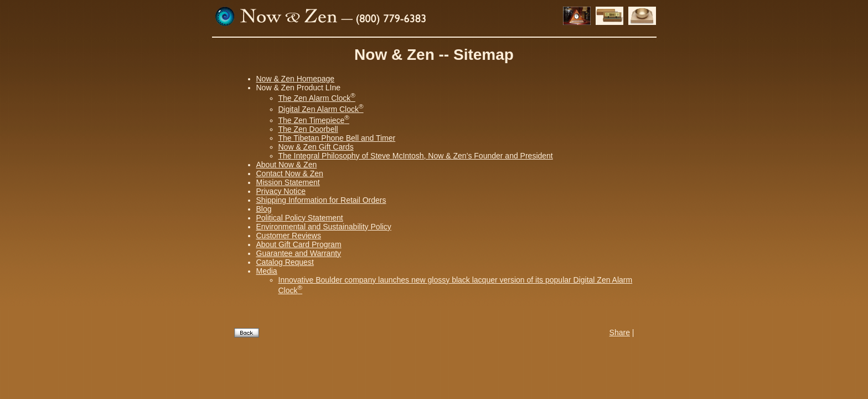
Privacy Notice (281, 191)
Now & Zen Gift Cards (316, 147)
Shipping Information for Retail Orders (321, 200)
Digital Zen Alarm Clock (321, 109)
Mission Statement (288, 182)
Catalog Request (285, 262)
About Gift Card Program (299, 244)
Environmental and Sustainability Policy (324, 227)
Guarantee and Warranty (299, 253)
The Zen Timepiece (314, 120)
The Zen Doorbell (308, 129)
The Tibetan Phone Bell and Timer (337, 138)
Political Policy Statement (300, 218)
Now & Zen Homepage (296, 79)
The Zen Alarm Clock (317, 98)
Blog (264, 209)
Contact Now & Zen (290, 173)
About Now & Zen (287, 165)
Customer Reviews (289, 236)
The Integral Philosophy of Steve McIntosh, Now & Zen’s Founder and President (416, 156)
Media (267, 271)
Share (620, 332)
